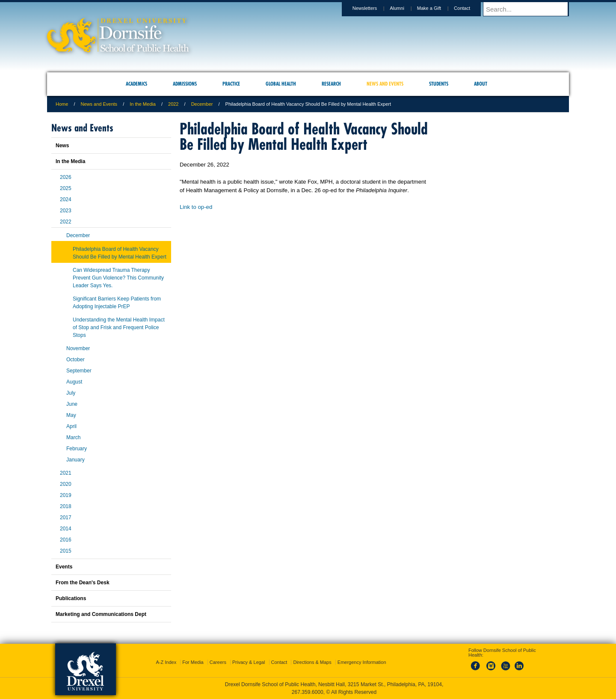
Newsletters (373, 8)
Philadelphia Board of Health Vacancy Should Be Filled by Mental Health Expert (120, 253)
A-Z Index (166, 662)
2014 (66, 529)
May (71, 415)
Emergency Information (362, 662)
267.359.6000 (308, 692)
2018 (66, 506)
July (71, 393)
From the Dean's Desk (83, 583)
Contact (470, 8)
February (77, 449)
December (202, 104)
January (76, 460)
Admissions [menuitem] (185, 84)
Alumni (405, 8)
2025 (66, 188)
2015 (66, 551)
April (71, 426)
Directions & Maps (312, 662)
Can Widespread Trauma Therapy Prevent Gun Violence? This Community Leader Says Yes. (118, 278)
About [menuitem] (481, 84)
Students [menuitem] (439, 84)
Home (62, 104)
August (74, 382)
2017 (66, 518)
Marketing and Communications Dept (101, 614)
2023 (66, 211)
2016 (66, 540)
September (79, 371)
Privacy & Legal (249, 662)
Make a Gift (437, 8)
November (78, 348)
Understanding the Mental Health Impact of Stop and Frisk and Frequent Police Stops (119, 327)
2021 (66, 473)
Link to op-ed (196, 207)
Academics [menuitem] (136, 84)
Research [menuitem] (331, 84)
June (72, 404)
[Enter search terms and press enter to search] (530, 9)
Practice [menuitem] (231, 84)
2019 (66, 495)
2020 (66, 484)
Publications (71, 598)
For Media (193, 662)
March (73, 437)
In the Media (143, 104)
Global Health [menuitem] (281, 84)
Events (64, 567)
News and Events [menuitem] (385, 84)
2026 (66, 177)
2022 (173, 104)
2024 (66, 199)
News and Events (99, 104)
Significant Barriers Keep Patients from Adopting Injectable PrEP (117, 303)
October (76, 360)
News (62, 146)
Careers (218, 662)
